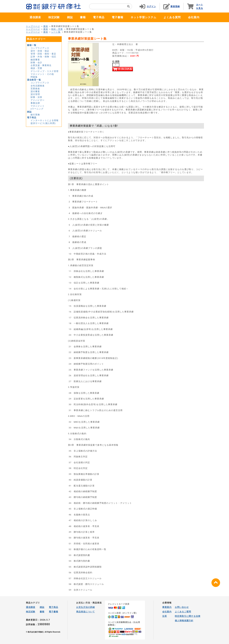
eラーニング (37, 109)
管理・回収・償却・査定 (43, 54)
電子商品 (99, 17)
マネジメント (38, 106)
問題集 (34, 77)
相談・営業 (57, 29)
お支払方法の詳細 (86, 607)
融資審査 (35, 60)
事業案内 (167, 607)
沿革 (165, 616)
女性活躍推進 (38, 86)
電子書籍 (118, 17)
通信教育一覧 (34, 80)
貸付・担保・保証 (40, 51)
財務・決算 (36, 97)
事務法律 (35, 103)
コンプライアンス (40, 48)
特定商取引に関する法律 (188, 616)
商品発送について (86, 612)
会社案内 (194, 17)
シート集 (56, 32)
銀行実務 (35, 115)
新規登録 (175, 6)
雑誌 (70, 17)
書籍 (83, 17)
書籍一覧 (32, 45)
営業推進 (35, 89)
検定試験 (54, 17)
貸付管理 (35, 94)
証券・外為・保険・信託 (43, 57)
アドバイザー (38, 100)
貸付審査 (35, 91)
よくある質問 (172, 17)
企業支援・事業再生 (41, 65)
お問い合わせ (182, 607)
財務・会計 (36, 63)
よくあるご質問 (183, 612)
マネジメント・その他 (42, 74)
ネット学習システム (143, 17)
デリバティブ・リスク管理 (45, 71)
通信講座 (35, 17)
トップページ (33, 26)
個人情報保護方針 (184, 621)
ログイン (151, 6)
